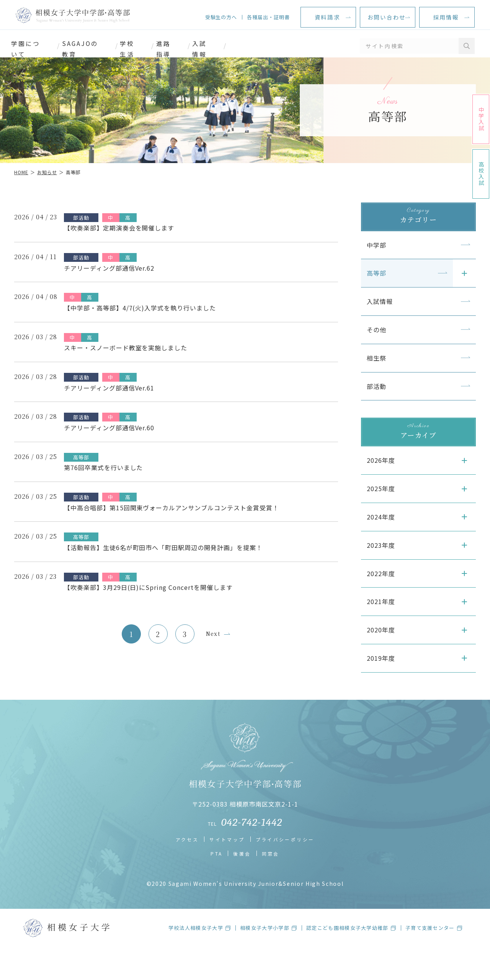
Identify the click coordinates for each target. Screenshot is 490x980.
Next (213, 630)
